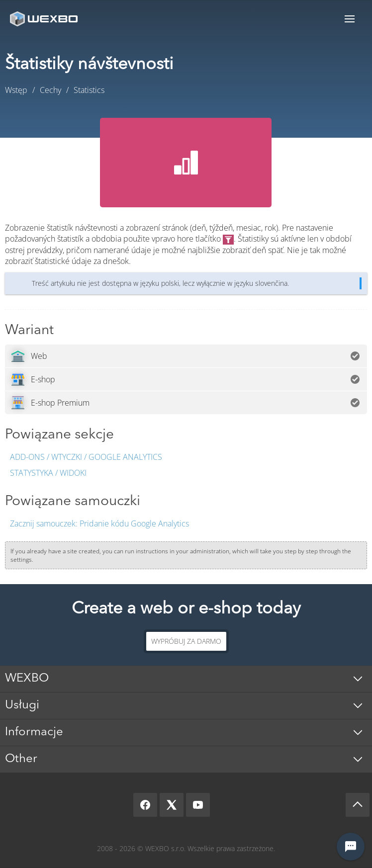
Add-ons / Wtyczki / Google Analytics (86, 457)
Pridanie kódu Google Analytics (99, 523)
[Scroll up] (358, 805)
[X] (172, 805)
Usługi (22, 705)
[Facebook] (145, 805)
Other (21, 759)
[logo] (45, 19)
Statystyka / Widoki (48, 473)
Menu (350, 19)
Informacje (34, 732)
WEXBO (27, 679)
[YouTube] (198, 805)
